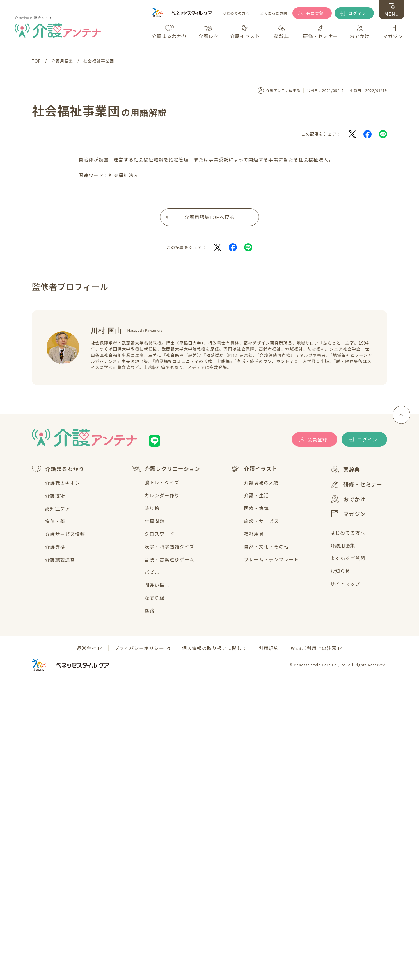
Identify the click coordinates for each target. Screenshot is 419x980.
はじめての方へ (236, 13)
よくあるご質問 (274, 13)
